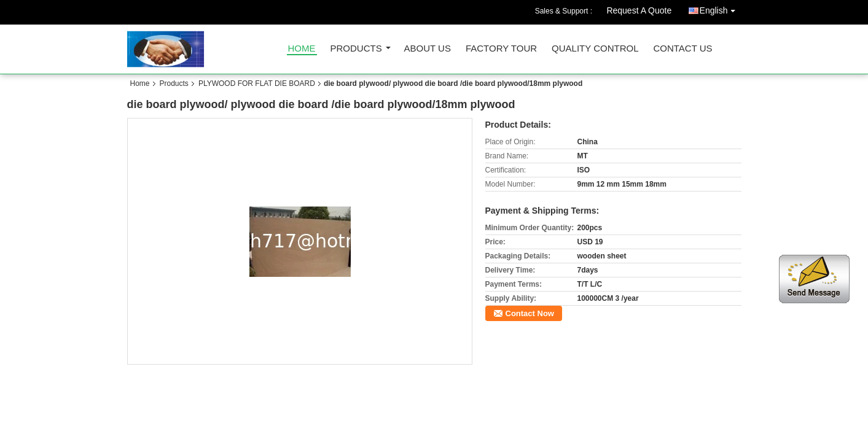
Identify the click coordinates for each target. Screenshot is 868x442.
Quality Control (595, 49)
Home (302, 49)
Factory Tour (501, 49)
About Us (428, 49)
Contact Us (682, 49)
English (721, 8)
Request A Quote (639, 10)
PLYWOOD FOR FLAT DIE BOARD (257, 83)
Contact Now (530, 313)
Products (356, 49)
